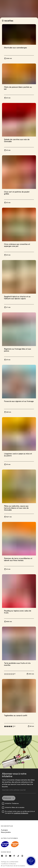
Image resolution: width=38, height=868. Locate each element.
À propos (4, 830)
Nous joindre (6, 832)
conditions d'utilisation (21, 813)
